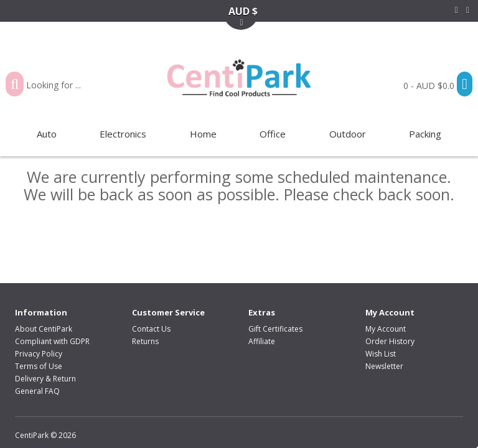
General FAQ (37, 391)
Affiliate (262, 341)
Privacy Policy (39, 354)
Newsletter (384, 366)
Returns (145, 341)
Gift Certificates (275, 329)
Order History (390, 341)
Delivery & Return (45, 379)
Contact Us (151, 329)
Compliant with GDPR (52, 341)
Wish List (381, 354)
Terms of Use (39, 366)
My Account (386, 329)
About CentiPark (44, 329)
